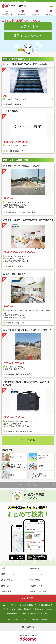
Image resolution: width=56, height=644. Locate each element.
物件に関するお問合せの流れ (12, 609)
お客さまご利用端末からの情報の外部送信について (35, 605)
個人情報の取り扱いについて (17, 614)
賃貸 (3, 568)
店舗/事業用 (6, 591)
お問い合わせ (35, 620)
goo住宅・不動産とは (9, 605)
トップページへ (28, 26)
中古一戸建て (35, 580)
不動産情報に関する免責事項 (42, 609)
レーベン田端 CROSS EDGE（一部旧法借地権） (26, 64)
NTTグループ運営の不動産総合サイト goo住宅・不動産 (18, 1)
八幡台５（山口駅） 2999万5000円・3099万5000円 (28, 220)
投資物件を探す (36, 586)
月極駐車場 (34, 568)
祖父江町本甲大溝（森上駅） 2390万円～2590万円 (27, 330)
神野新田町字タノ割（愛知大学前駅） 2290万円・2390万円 (27, 383)
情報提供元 (27, 609)
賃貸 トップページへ (28, 36)
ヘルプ (26, 620)
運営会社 (44, 620)
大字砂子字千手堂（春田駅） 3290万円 (22, 166)
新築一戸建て (7, 580)
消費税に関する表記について (38, 614)
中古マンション (36, 574)
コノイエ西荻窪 (11, 111)
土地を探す (6, 586)
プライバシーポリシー (15, 620)
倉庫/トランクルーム (38, 591)
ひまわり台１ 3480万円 (14, 274)
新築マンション (8, 574)
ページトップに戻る (28, 485)
